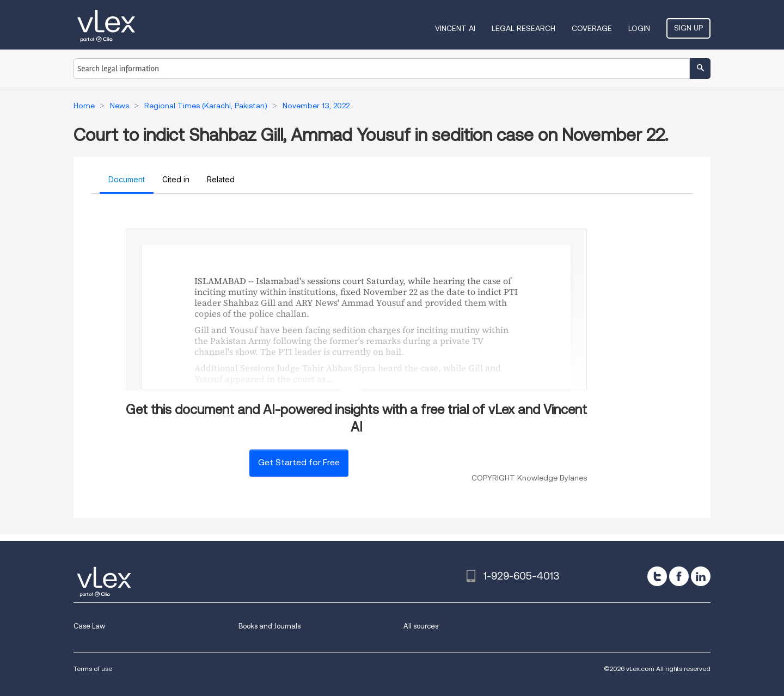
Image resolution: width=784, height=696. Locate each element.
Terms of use (93, 669)
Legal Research (523, 28)
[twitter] (657, 576)
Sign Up (688, 28)
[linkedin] (701, 576)
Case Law (89, 626)
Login (639, 28)
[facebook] (679, 576)
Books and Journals (269, 626)
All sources (421, 626)
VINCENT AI (455, 28)
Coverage (592, 28)
